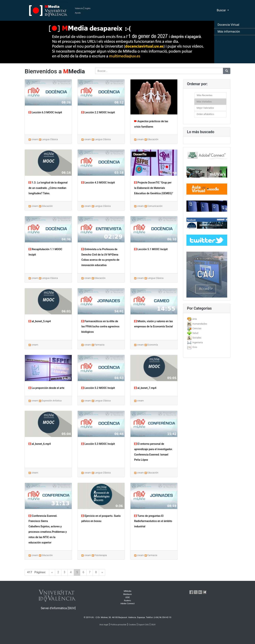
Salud (195, 333)
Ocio (195, 347)
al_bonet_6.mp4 (40, 444)
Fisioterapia (101, 555)
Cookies (132, 625)
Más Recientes (205, 95)
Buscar (222, 10)
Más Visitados (204, 102)
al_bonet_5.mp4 (40, 321)
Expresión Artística (52, 401)
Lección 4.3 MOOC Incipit (98, 183)
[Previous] (52, 572)
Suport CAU (144, 625)
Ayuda (78, 13)
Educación (153, 139)
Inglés (88, 8)
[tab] (207, 319)
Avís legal (104, 625)
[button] (19, 322)
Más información (229, 32)
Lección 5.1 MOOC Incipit (151, 249)
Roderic (127, 601)
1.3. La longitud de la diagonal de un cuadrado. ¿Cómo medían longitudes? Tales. (48, 188)
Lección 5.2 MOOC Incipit (98, 388)
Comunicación (155, 206)
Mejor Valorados (205, 108)
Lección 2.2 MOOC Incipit (98, 112)
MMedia (128, 591)
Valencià (79, 8)
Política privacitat (118, 625)
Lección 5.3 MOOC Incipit (98, 444)
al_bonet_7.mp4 (145, 388)
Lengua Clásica (50, 139)
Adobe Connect (127, 604)
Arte (195, 319)
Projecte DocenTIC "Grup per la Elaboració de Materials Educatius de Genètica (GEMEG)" (154, 188)
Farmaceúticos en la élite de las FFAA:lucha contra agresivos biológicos (100, 327)
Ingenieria (198, 342)
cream (35, 139)
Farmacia (99, 345)
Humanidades (200, 324)
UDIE (127, 597)
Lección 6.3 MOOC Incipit (45, 112)
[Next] (102, 572)
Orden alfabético (205, 114)
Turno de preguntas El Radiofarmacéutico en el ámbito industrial (153, 521)
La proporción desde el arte (46, 388)
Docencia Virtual (228, 25)
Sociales (197, 338)
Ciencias (197, 328)
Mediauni (127, 594)
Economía (153, 345)
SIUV (153, 625)
